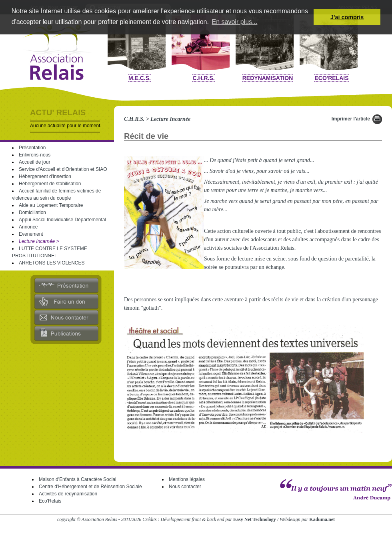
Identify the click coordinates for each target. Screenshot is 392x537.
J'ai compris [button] (347, 17)
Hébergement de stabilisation (50, 184)
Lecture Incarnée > (39, 241)
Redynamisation (268, 78)
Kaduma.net (322, 519)
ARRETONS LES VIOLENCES (52, 263)
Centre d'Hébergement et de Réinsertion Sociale (90, 487)
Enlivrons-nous (35, 155)
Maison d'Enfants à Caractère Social (78, 479)
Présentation (32, 148)
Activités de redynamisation (68, 494)
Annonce (28, 227)
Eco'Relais (331, 78)
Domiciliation (32, 212)
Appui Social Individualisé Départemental (62, 220)
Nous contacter (185, 487)
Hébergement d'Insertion (45, 176)
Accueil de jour (35, 162)
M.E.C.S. (140, 78)
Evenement (31, 234)
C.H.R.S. (203, 78)
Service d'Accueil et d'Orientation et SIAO (63, 169)
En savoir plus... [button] (235, 22)
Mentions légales (187, 479)
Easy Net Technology (255, 519)
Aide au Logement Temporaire (51, 205)
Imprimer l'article (351, 119)
